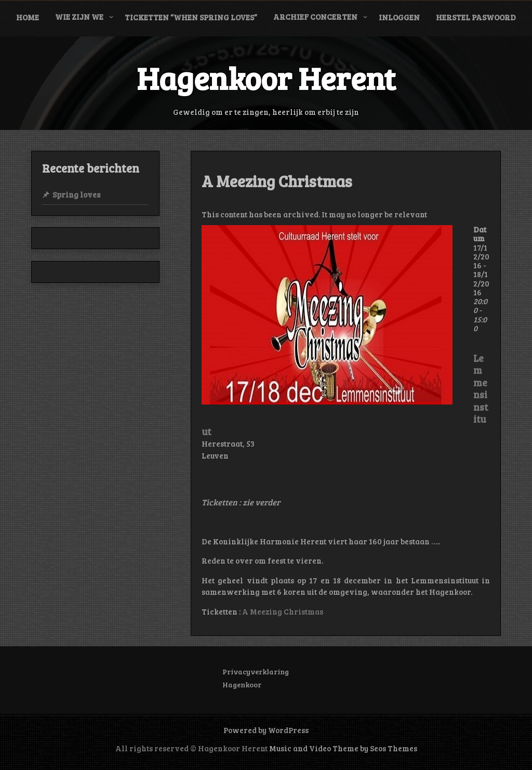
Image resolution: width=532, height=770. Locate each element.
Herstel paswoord (476, 17)
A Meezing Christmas (283, 611)
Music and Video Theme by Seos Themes (343, 748)
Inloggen (399, 17)
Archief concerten (315, 17)
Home (28, 17)
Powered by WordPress (266, 730)
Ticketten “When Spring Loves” (191, 17)
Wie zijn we (79, 17)
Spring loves (76, 194)
